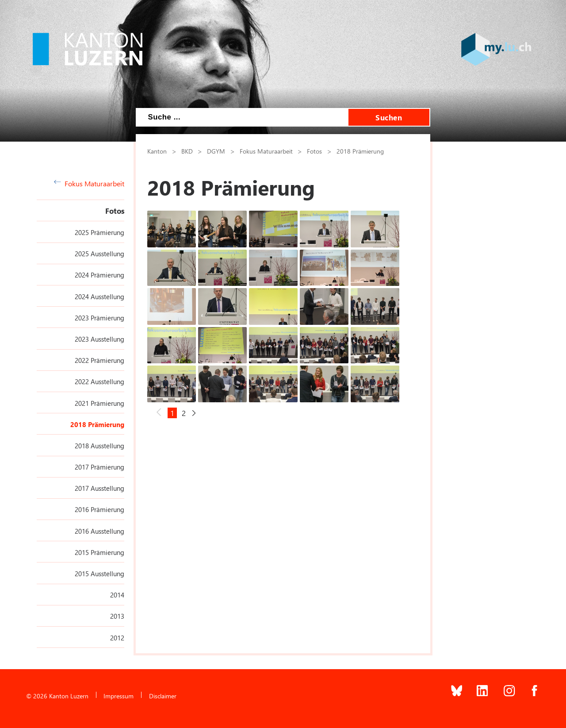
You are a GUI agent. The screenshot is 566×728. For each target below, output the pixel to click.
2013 (117, 616)
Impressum (119, 696)
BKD (187, 151)
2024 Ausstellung (99, 297)
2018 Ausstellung (99, 446)
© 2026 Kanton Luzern (57, 696)
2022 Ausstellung (99, 381)
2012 (117, 638)
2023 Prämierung (99, 318)
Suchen (389, 117)
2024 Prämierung (99, 275)
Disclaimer (163, 696)
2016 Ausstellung (99, 531)
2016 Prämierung (99, 509)
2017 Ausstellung (99, 488)
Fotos (115, 211)
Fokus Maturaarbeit (89, 183)
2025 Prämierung (99, 232)
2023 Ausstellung (99, 339)
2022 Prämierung (99, 360)
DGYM (216, 151)
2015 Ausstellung (99, 574)
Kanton (157, 151)
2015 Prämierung (99, 552)
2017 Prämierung (99, 467)
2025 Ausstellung (99, 254)
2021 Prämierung (99, 403)
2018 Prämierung (97, 424)
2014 (117, 595)
